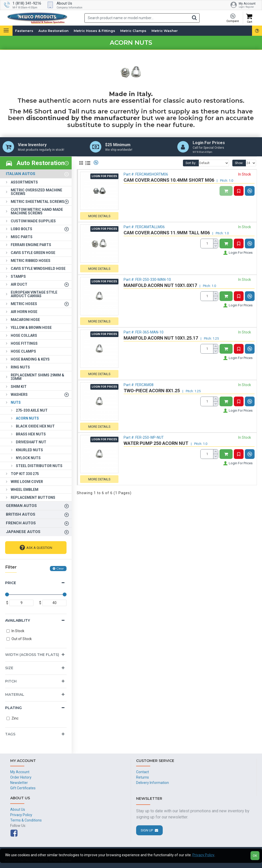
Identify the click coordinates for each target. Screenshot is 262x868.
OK (255, 856)
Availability (18, 620)
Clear (60, 568)
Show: (239, 163)
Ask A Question (39, 548)
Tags (10, 734)
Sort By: (191, 163)
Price (11, 583)
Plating (13, 708)
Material (15, 695)
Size (9, 668)
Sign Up (147, 830)
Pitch (11, 681)
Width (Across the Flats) (32, 655)
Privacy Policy (203, 855)
